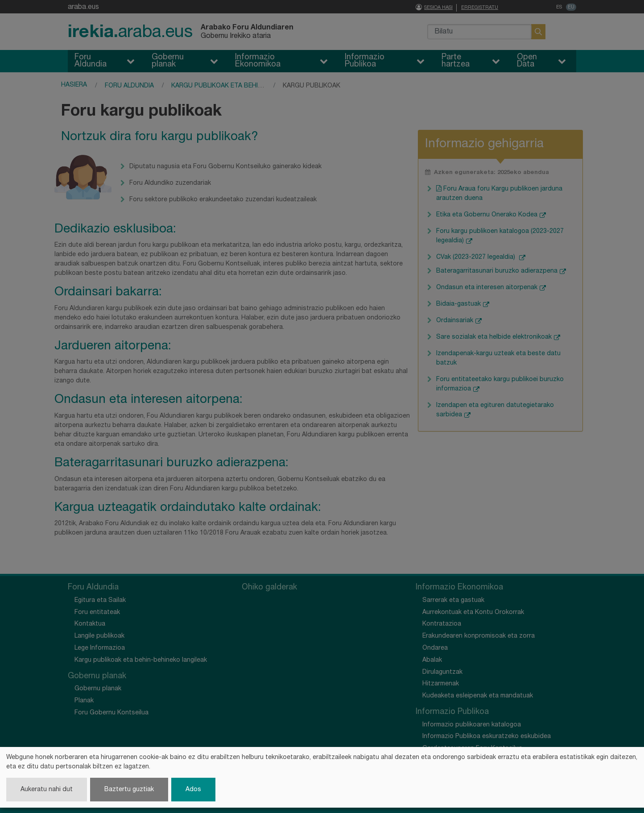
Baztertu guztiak (129, 790)
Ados (193, 790)
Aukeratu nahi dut (47, 790)
